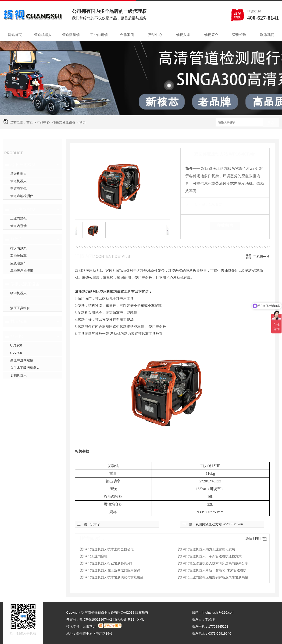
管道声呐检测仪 (22, 196)
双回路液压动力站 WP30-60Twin (219, 524)
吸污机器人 (18, 293)
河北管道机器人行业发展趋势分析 (109, 563)
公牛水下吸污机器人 (25, 368)
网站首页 (15, 35)
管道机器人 (43, 35)
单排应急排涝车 (22, 271)
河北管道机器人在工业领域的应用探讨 (112, 570)
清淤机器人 (18, 173)
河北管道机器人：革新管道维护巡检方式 (212, 556)
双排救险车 (18, 256)
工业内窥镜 (99, 35)
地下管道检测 (23, 165)
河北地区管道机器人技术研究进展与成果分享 (215, 563)
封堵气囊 (19, 322)
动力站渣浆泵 (20, 301)
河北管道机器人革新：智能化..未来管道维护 (215, 570)
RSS (132, 619)
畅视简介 (211, 35)
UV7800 (16, 353)
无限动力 (89, 626)
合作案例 (127, 35)
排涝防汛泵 (18, 248)
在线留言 (225, 226)
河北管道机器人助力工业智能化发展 (209, 549)
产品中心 (155, 35)
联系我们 (267, 35)
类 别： (193, 205)
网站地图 (119, 619)
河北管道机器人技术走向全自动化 (109, 549)
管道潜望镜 (71, 35)
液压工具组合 (20, 308)
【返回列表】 (253, 538)
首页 (30, 122)
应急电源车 (18, 263)
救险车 (17, 239)
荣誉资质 (239, 35)
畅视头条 (183, 35)
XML (141, 619)
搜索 (271, 123)
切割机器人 (18, 375)
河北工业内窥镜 (96, 556)
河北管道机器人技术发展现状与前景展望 (114, 577)
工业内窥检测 (23, 209)
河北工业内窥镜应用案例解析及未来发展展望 (215, 577)
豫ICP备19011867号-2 (96, 619)
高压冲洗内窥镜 (22, 360)
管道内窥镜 (18, 226)
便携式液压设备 (64, 122)
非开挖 (17, 336)
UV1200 (16, 345)
